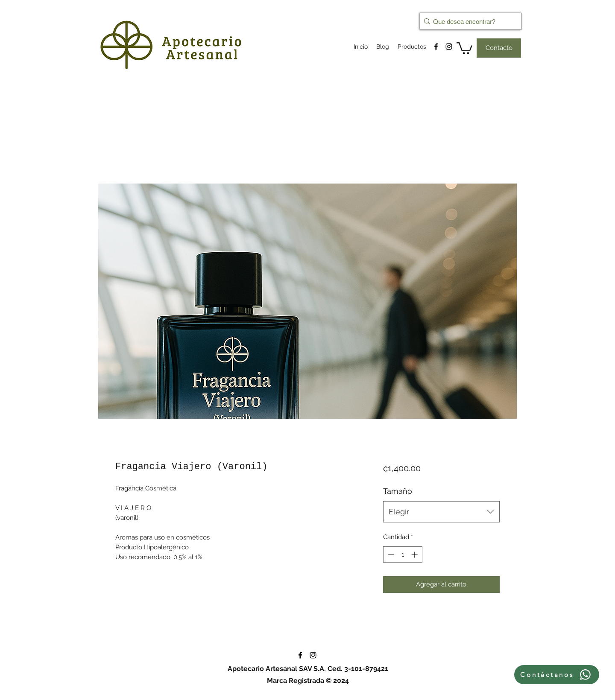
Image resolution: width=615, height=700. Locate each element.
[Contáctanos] (557, 675)
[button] (464, 48)
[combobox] (441, 512)
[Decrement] (390, 555)
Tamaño (398, 491)
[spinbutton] (403, 555)
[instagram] (449, 47)
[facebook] (436, 47)
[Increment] (415, 555)
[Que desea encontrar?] (468, 21)
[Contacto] (499, 48)
